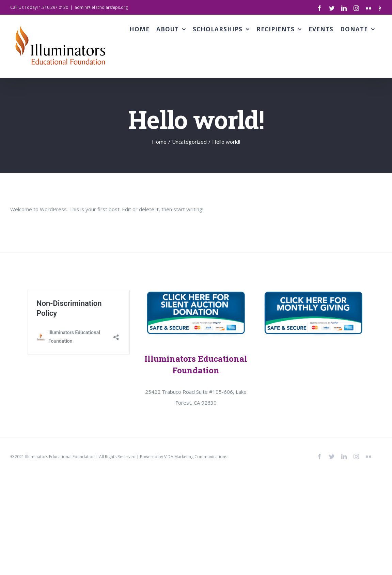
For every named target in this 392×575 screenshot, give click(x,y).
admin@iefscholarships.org (101, 7)
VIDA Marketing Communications (196, 457)
